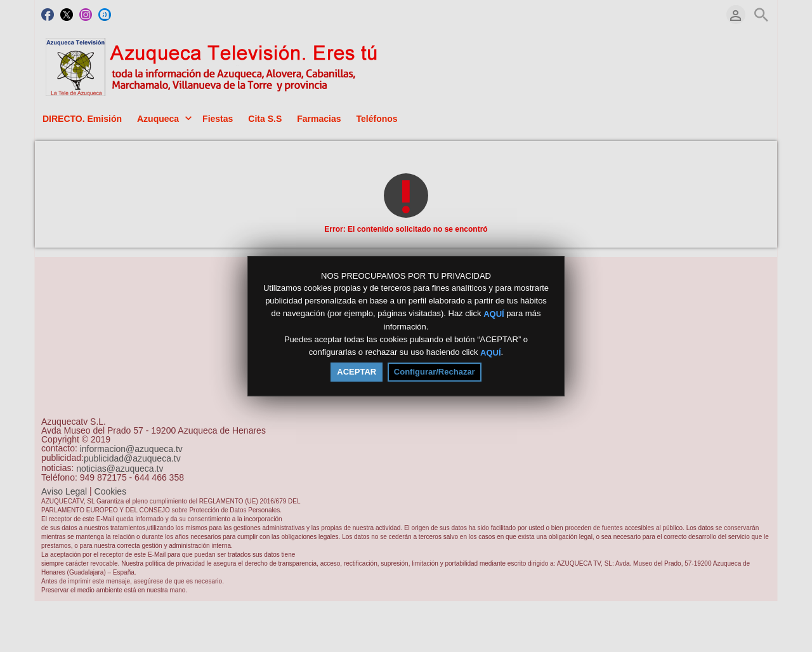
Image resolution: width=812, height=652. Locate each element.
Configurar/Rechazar (435, 372)
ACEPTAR (357, 372)
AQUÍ (494, 314)
